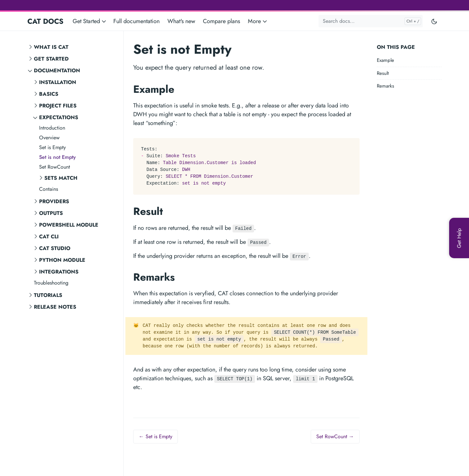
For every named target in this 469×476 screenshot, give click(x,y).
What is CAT (51, 47)
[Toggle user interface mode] (434, 21)
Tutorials (48, 295)
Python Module (62, 260)
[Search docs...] (371, 21)
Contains (49, 189)
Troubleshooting (51, 283)
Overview (49, 138)
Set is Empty (52, 147)
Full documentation (136, 21)
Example (385, 60)
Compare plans (221, 21)
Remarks (385, 86)
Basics (49, 94)
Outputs (51, 213)
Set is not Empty (57, 157)
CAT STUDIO (55, 248)
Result (383, 73)
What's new (181, 21)
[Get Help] (459, 238)
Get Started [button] (90, 21)
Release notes (55, 307)
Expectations (59, 117)
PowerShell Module (69, 225)
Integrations (59, 272)
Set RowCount (55, 167)
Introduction (52, 128)
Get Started (51, 59)
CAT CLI (49, 237)
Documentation (57, 70)
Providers (54, 201)
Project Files (58, 106)
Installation (58, 82)
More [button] (258, 21)
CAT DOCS (45, 21)
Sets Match (61, 178)
